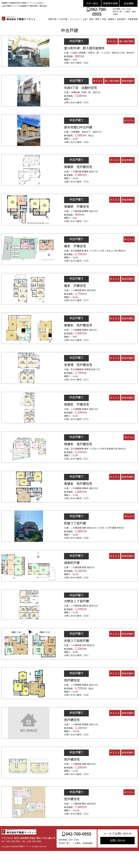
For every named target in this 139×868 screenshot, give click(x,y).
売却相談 (121, 19)
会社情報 (129, 3)
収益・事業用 (108, 19)
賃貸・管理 (94, 19)
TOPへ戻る (92, 3)
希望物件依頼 (110, 3)
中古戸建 (63, 19)
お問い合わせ (118, 857)
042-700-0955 (97, 11)
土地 (85, 19)
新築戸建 (52, 19)
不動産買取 (133, 19)
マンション (75, 19)
